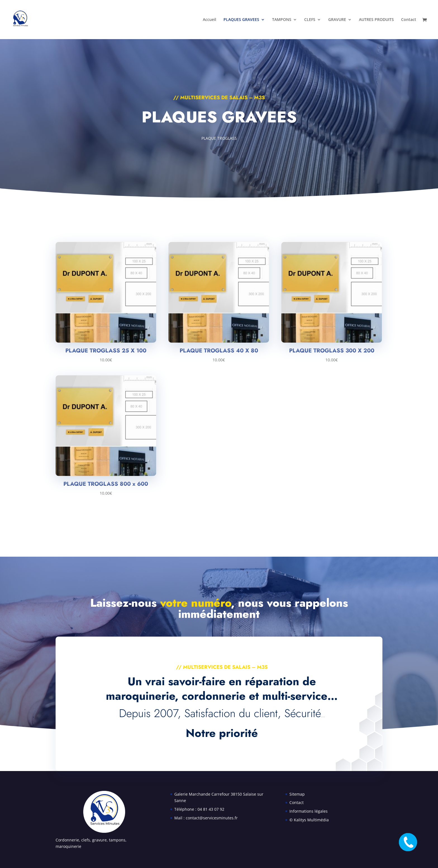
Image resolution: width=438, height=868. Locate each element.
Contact (409, 20)
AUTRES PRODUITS (376, 20)
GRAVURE (337, 20)
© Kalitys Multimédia (309, 820)
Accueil (210, 20)
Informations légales (309, 811)
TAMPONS (282, 20)
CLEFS (310, 20)
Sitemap (297, 794)
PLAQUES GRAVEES (241, 20)
